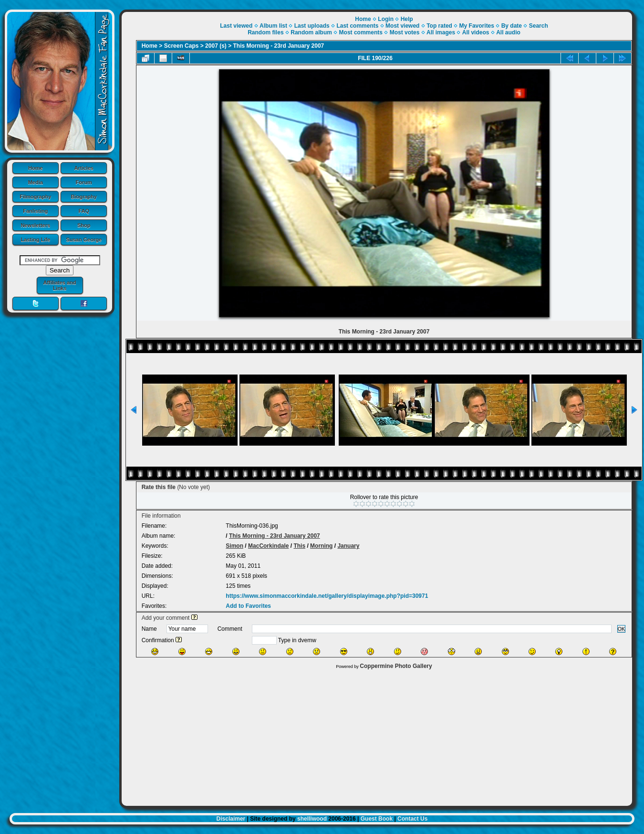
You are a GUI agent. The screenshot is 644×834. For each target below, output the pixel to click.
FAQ (84, 211)
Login (386, 19)
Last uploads (312, 26)
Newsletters (35, 225)
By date (512, 26)
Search (539, 26)
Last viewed (236, 26)
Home (36, 168)
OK (622, 629)
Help (407, 19)
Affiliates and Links (59, 285)
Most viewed (402, 26)
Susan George (84, 240)
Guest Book (377, 819)
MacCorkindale (268, 546)
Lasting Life (35, 240)
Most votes (405, 32)
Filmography (35, 197)
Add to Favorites (248, 606)
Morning (321, 546)
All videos (476, 32)
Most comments (361, 32)
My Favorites (477, 26)
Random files (265, 32)
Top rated (439, 26)
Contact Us (412, 819)
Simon (234, 546)
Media (36, 182)
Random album (311, 32)
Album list (273, 26)
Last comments (357, 26)
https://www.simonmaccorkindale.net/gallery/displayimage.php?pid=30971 (327, 596)
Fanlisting (35, 211)
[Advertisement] (377, 735)
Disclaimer (231, 819)
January (348, 546)
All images (441, 32)
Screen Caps (182, 46)
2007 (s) (216, 46)
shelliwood (312, 819)
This (299, 546)
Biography (84, 197)
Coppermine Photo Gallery (396, 666)
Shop (84, 225)
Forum (84, 182)
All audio (508, 32)
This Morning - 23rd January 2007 (279, 46)
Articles (84, 168)
